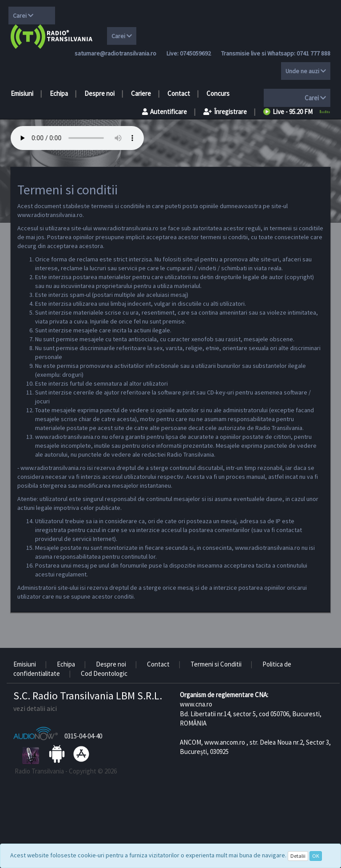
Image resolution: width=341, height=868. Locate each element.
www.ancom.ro (225, 742)
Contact (179, 93)
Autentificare (165, 112)
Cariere (141, 93)
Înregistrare (225, 112)
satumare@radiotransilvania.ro (115, 53)
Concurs (218, 93)
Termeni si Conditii (216, 664)
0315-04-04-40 (83, 736)
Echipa (59, 93)
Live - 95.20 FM (288, 112)
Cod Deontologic (104, 673)
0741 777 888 (313, 53)
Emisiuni (22, 93)
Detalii (298, 856)
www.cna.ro (196, 704)
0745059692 (195, 53)
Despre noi (99, 93)
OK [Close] (316, 856)
